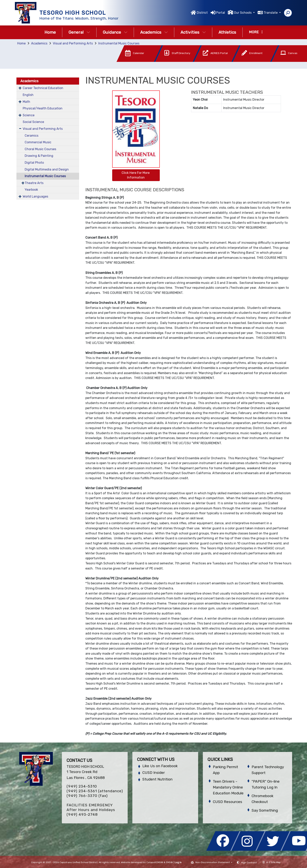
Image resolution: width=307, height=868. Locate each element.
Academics (154, 32)
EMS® (169, 862)
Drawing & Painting (39, 156)
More (256, 32)
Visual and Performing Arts (73, 43)
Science (29, 115)
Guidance (115, 32)
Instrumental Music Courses (119, 43)
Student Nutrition (157, 779)
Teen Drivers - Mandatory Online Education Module (228, 787)
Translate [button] (271, 13)
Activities (193, 32)
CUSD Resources (228, 802)
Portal (221, 13)
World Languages (35, 196)
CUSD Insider (154, 773)
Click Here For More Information (136, 175)
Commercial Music (38, 142)
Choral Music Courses (40, 149)
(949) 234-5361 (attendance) (95, 791)
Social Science (33, 122)
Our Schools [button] (243, 13)
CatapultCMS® (155, 862)
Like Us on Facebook (160, 766)
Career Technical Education (43, 88)
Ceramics (32, 136)
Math (26, 102)
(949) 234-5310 (82, 786)
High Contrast (249, 863)
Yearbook (31, 190)
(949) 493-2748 (82, 814)
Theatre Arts (34, 183)
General (79, 32)
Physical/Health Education (43, 108)
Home (50, 32)
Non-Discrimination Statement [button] (213, 862)
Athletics (227, 32)
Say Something (265, 810)
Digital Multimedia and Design (47, 169)
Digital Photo (34, 163)
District (202, 13)
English (28, 95)
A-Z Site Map (272, 862)
